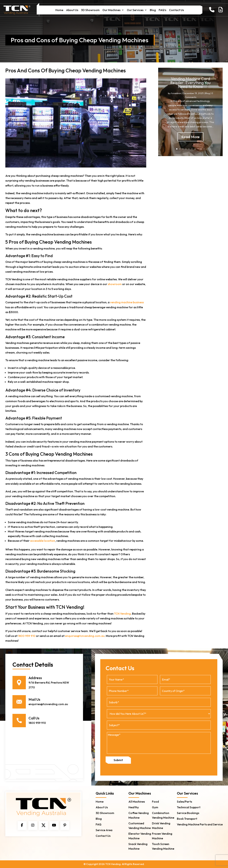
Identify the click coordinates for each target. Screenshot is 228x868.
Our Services (135, 10)
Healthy (134, 807)
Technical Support (189, 807)
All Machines (137, 802)
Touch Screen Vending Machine (163, 846)
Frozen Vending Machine (162, 836)
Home (59, 10)
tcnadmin (176, 97)
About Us (72, 10)
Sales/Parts (184, 802)
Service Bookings (188, 813)
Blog (153, 10)
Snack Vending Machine (138, 846)
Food (155, 802)
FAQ (99, 824)
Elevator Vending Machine (140, 836)
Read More (191, 140)
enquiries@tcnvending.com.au (85, 636)
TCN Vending (122, 614)
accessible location (43, 541)
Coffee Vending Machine (139, 815)
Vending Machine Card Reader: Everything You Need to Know (190, 86)
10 (204, 149)
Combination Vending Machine (163, 815)
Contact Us (176, 10)
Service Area (104, 830)
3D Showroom (90, 10)
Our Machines (111, 10)
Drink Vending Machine (161, 826)
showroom (115, 284)
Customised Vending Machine (140, 826)
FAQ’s (162, 10)
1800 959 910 (27, 636)
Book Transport (187, 819)
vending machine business (127, 302)
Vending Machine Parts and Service (200, 824)
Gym (155, 807)
